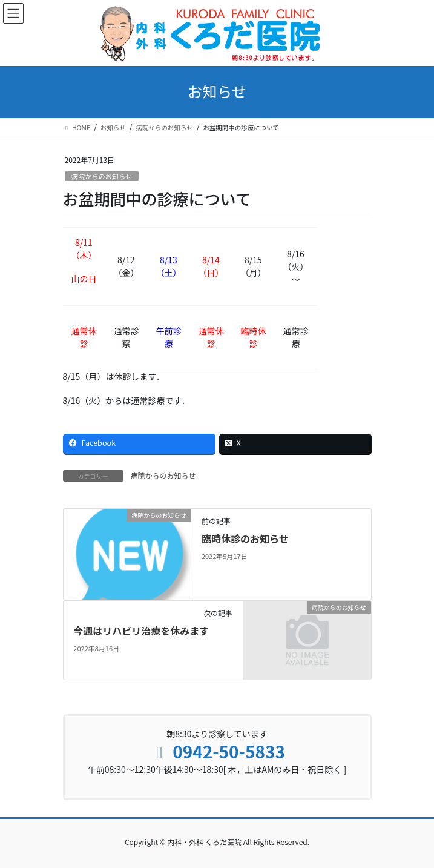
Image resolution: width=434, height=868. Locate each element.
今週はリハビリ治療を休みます (141, 631)
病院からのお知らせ (102, 176)
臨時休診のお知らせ (245, 538)
